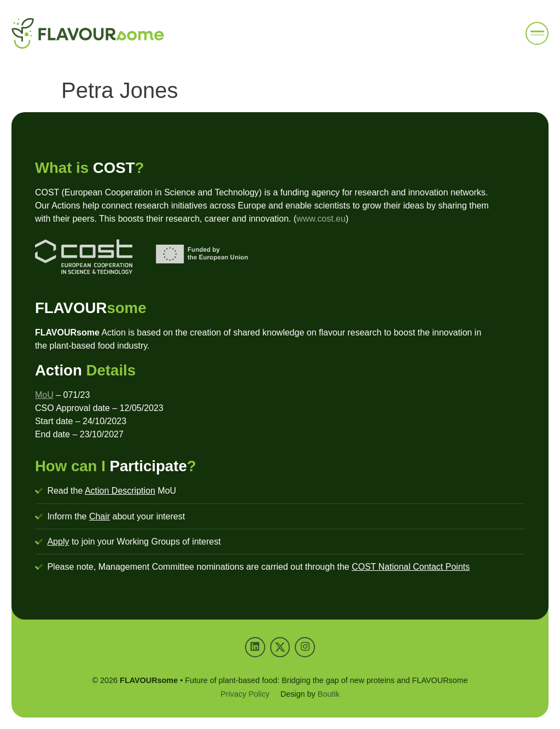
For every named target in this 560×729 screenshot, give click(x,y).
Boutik (329, 694)
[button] (537, 33)
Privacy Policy (245, 694)
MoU (44, 395)
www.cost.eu (321, 219)
